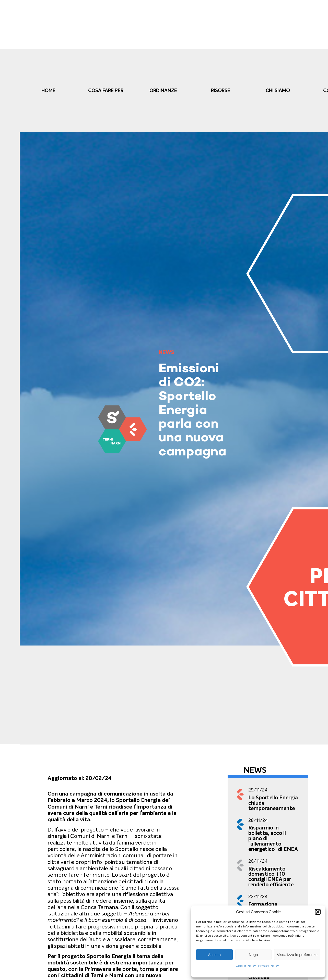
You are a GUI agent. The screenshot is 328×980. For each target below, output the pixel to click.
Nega (253, 955)
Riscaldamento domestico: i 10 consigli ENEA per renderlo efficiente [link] (271, 877)
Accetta (214, 955)
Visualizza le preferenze (297, 955)
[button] (318, 912)
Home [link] (48, 90)
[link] (122, 429)
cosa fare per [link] (106, 90)
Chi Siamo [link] (278, 90)
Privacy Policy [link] (268, 966)
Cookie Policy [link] (246, 966)
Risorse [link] (221, 90)
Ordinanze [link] (163, 90)
